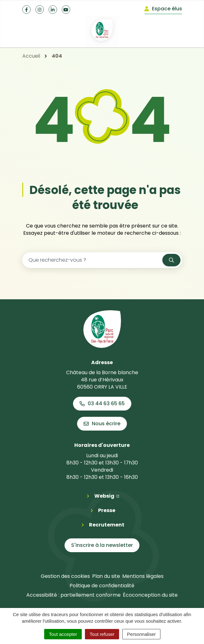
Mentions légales (143, 576)
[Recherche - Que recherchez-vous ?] (92, 260)
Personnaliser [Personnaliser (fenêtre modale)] (141, 634)
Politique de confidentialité (102, 586)
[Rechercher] (171, 260)
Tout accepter (63, 634)
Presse (107, 510)
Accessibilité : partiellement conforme (73, 595)
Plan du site (106, 576)
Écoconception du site (150, 595)
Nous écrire (102, 424)
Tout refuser (102, 634)
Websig (107, 496)
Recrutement (107, 525)
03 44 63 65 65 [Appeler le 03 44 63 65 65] (102, 403)
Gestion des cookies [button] (65, 576)
